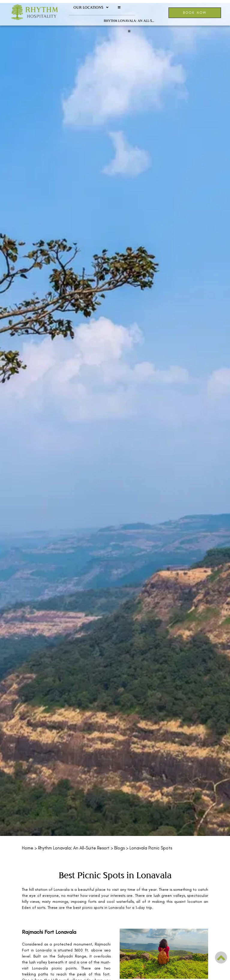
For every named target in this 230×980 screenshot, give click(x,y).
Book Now (195, 13)
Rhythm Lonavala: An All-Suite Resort (131, 21)
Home (28, 848)
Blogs (119, 848)
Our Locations (91, 8)
